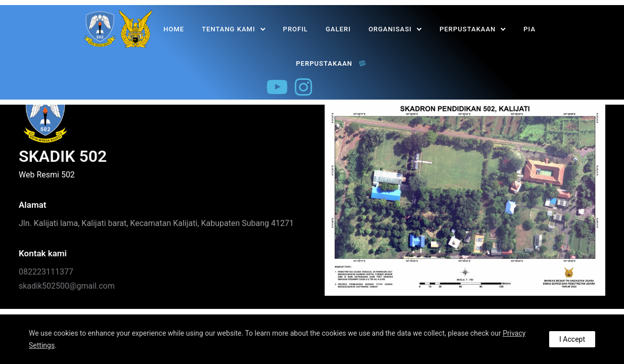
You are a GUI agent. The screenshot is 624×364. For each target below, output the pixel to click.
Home (174, 29)
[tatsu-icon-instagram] (303, 87)
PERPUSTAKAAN (467, 29)
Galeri (338, 29)
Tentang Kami (228, 29)
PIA (529, 29)
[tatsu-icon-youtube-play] (277, 87)
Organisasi (390, 29)
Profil (296, 29)
